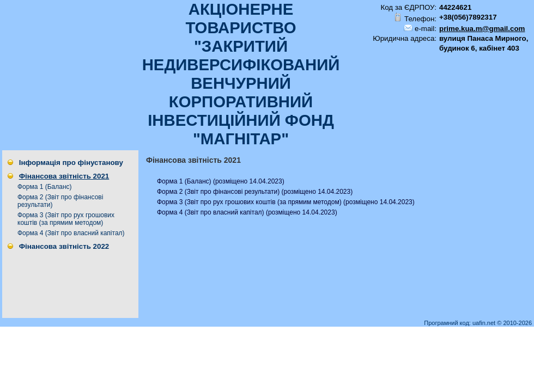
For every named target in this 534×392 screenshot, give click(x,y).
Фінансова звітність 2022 (64, 246)
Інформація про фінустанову (71, 163)
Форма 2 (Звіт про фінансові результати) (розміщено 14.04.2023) (255, 192)
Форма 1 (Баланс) (45, 187)
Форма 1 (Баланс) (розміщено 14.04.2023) (221, 181)
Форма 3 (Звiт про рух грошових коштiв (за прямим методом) (66, 219)
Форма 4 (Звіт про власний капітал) (71, 233)
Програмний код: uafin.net (460, 323)
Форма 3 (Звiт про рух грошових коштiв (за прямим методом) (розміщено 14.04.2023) (286, 202)
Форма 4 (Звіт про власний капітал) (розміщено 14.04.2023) (247, 212)
